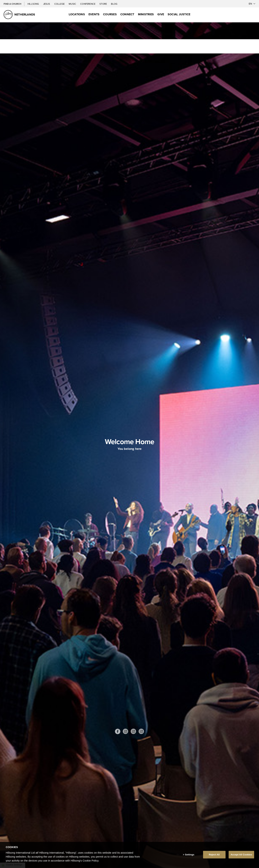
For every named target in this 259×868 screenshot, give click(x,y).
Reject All (214, 855)
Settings (190, 855)
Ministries (146, 14)
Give (161, 14)
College (60, 4)
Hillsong (34, 4)
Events (94, 14)
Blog (114, 4)
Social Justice (179, 14)
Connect (127, 14)
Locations (77, 14)
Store (103, 4)
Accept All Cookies (241, 855)
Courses (110, 14)
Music (73, 4)
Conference (88, 4)
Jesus (47, 4)
